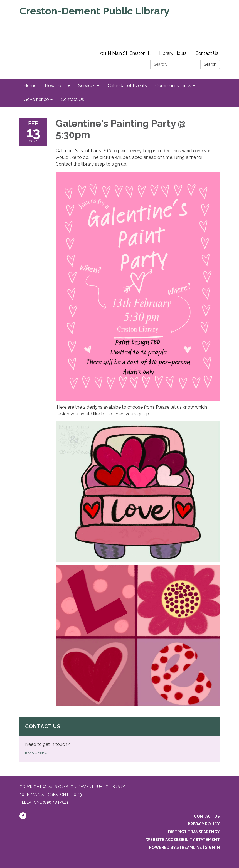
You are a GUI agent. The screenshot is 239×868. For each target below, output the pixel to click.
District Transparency (194, 832)
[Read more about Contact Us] (120, 739)
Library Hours (173, 53)
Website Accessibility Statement (183, 840)
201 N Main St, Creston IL (125, 53)
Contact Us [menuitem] (72, 99)
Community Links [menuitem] (173, 86)
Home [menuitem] (30, 86)
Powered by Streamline (176, 847)
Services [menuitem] (87, 86)
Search (210, 64)
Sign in (212, 847)
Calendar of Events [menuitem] (127, 86)
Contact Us (207, 53)
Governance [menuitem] (36, 99)
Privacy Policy (204, 824)
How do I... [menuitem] (55, 86)
